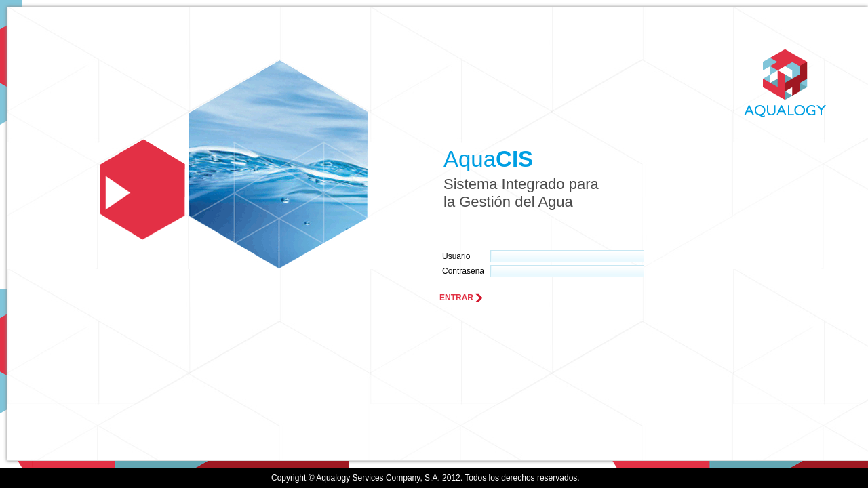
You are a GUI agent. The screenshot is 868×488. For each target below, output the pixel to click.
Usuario (456, 256)
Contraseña (463, 271)
